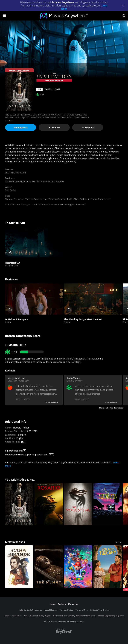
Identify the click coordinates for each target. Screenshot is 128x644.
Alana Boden (80, 199)
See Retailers (21, 128)
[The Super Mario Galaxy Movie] (78, 567)
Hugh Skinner (49, 199)
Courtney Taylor (65, 199)
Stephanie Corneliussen (99, 199)
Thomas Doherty (33, 199)
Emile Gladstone (56, 181)
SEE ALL (119, 542)
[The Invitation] (19, 504)
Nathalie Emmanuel (15, 199)
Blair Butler (10, 190)
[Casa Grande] (19, 567)
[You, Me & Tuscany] (108, 567)
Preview (54, 128)
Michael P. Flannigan (15, 181)
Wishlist (88, 128)
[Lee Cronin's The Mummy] (49, 567)
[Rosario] (49, 504)
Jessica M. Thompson (15, 173)
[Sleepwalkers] (108, 504)
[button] (34, 242)
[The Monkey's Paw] (78, 504)
